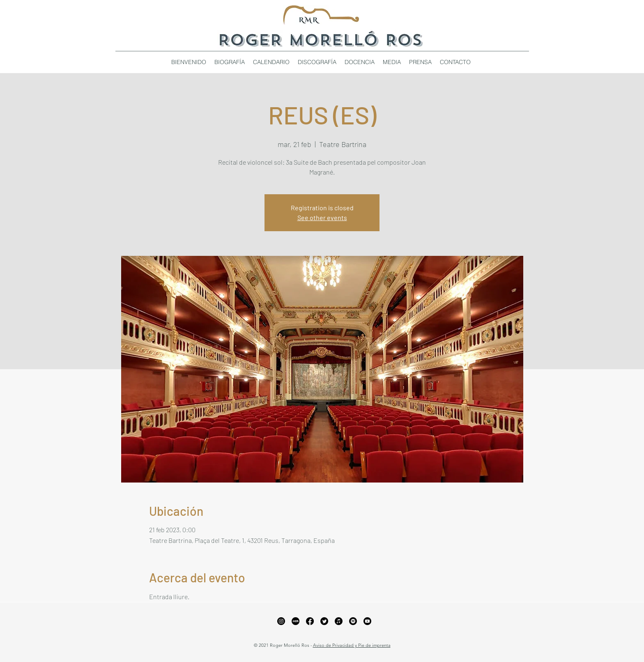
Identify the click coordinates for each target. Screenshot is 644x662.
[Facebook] (310, 621)
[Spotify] (353, 621)
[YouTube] (367, 621)
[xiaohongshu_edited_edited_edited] (296, 621)
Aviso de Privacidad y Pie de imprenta (352, 645)
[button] (317, 62)
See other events (322, 217)
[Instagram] (281, 621)
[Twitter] (324, 621)
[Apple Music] (339, 621)
